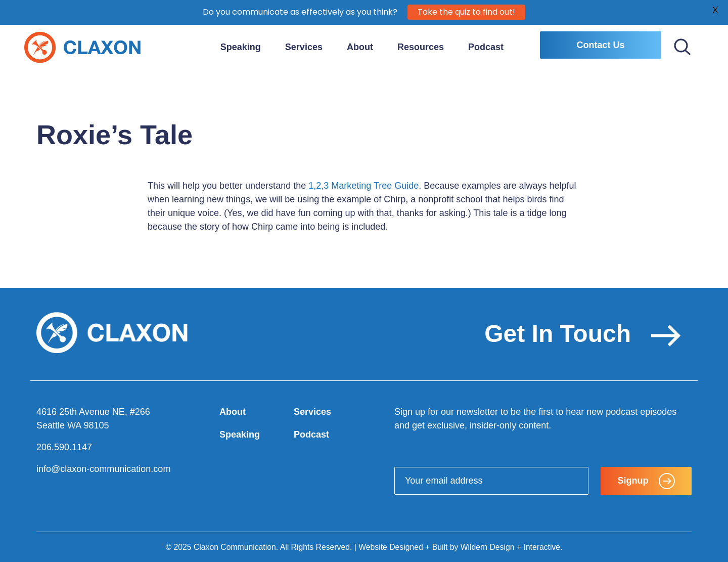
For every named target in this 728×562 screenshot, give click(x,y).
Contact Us (600, 45)
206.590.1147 (64, 447)
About (360, 47)
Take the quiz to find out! (466, 11)
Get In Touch (583, 334)
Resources (421, 47)
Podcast (486, 47)
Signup (646, 481)
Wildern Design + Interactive (510, 547)
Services (304, 47)
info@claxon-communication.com (103, 469)
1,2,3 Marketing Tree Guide (363, 186)
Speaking (241, 47)
